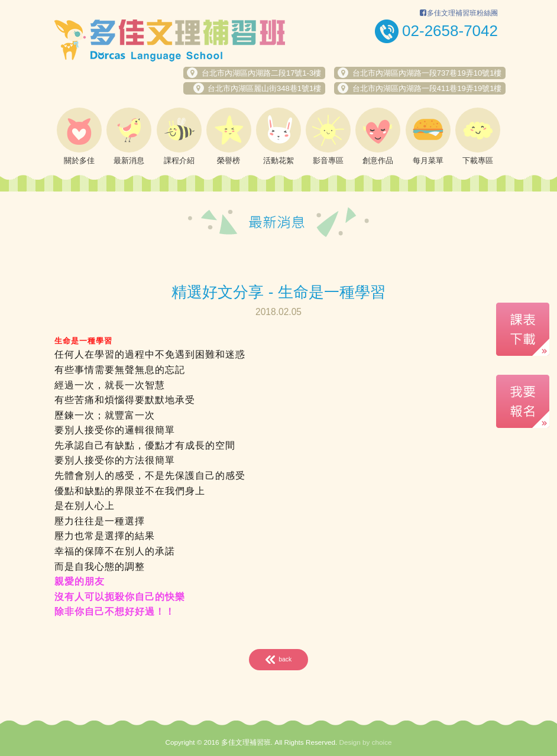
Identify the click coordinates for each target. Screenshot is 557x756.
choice (382, 742)
